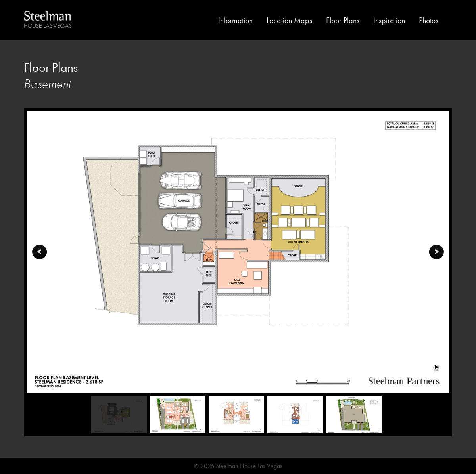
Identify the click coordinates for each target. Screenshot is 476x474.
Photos (429, 20)
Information (235, 20)
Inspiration (389, 20)
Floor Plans (343, 20)
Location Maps (289, 20)
